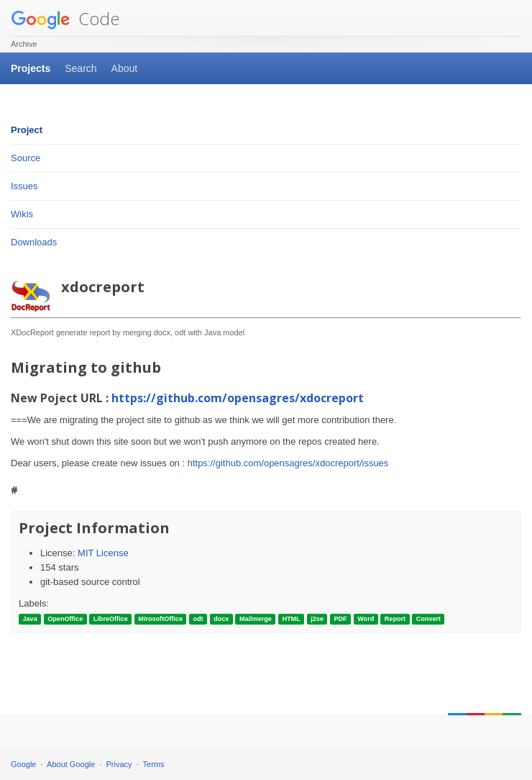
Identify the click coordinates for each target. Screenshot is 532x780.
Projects (31, 68)
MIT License (103, 553)
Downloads (34, 242)
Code (65, 18)
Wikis (22, 214)
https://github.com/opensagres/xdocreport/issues (288, 463)
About (125, 68)
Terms (154, 764)
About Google (71, 764)
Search (81, 68)
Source (26, 158)
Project (27, 130)
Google (23, 764)
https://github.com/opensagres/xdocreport (238, 398)
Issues (24, 186)
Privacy (119, 764)
